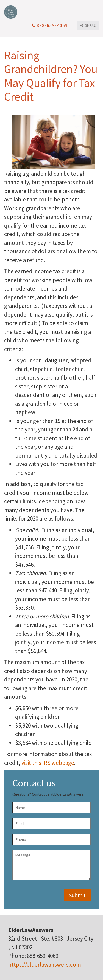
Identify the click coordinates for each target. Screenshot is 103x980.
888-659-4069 (50, 25)
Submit (77, 895)
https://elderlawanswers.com (45, 965)
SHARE (88, 25)
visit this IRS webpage (48, 763)
